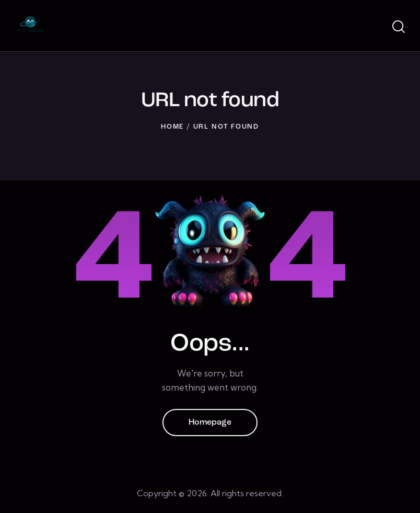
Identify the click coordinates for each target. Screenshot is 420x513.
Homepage (210, 423)
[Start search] (398, 27)
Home (172, 127)
